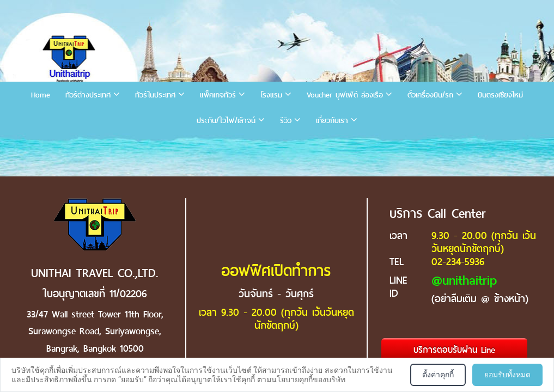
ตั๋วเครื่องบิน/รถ (430, 95)
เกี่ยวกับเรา (332, 121)
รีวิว (286, 121)
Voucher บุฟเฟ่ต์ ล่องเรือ (345, 95)
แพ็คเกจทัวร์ (218, 95)
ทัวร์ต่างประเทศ (88, 95)
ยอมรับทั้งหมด (507, 375)
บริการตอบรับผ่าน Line (454, 350)
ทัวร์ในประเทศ (155, 95)
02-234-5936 (458, 262)
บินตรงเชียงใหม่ (500, 95)
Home (41, 95)
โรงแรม (271, 95)
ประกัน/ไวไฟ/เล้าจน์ (226, 121)
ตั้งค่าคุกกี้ (438, 375)
